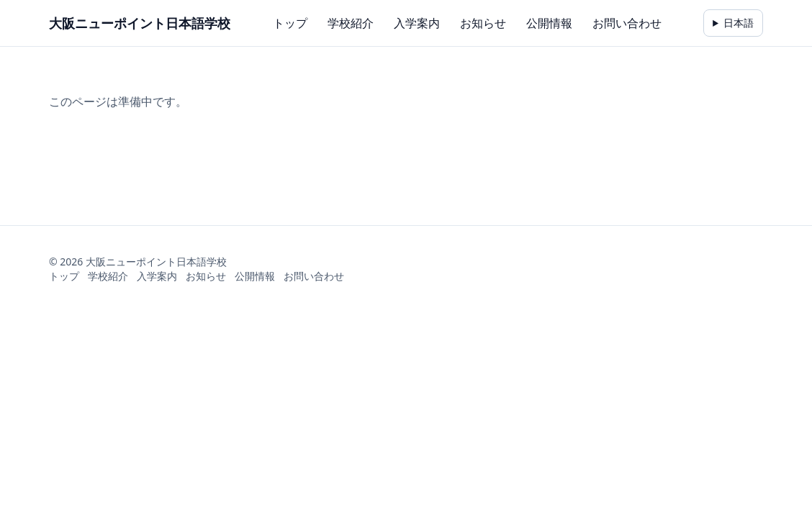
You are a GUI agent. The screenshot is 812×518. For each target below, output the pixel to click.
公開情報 (549, 23)
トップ (290, 23)
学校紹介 (351, 23)
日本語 (739, 23)
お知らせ (483, 23)
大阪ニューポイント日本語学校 (140, 23)
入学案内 (417, 23)
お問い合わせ (627, 23)
